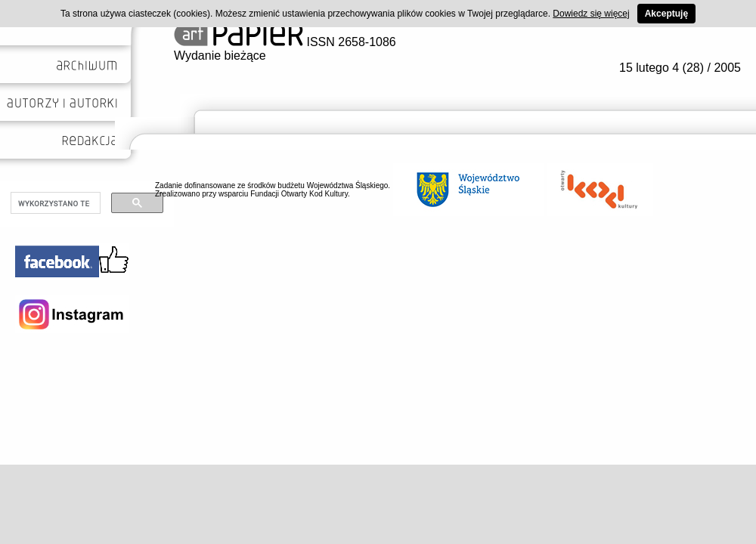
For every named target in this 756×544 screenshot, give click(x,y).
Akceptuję (666, 14)
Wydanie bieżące (220, 56)
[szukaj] (54, 203)
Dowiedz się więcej (591, 14)
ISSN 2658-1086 (285, 42)
